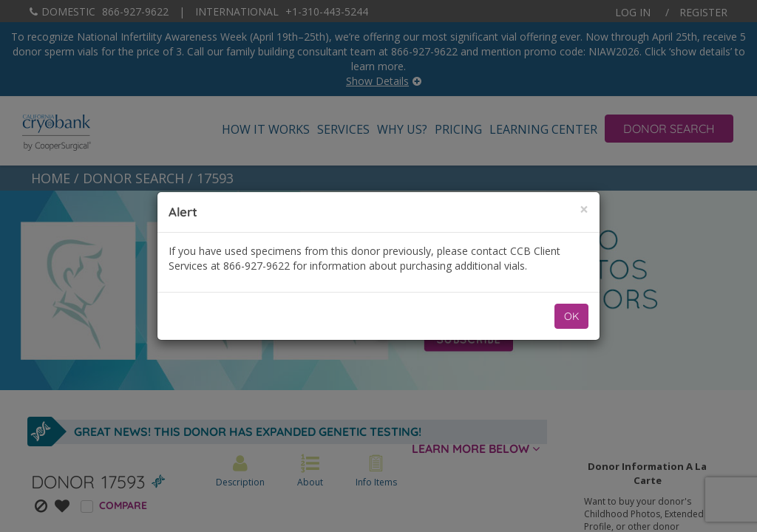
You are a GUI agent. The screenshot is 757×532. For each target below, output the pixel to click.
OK (571, 316)
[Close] (584, 209)
